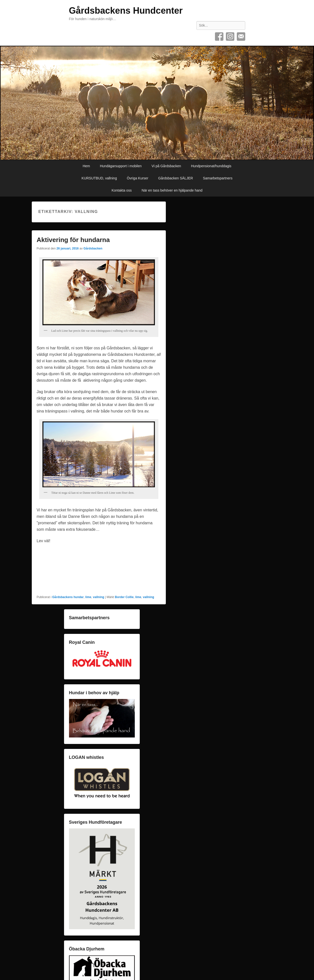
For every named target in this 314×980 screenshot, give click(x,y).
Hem (86, 166)
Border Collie (124, 597)
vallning (98, 597)
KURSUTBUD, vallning (99, 178)
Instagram (230, 37)
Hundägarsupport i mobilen (121, 166)
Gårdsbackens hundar (68, 597)
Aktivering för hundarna (73, 240)
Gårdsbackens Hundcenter (126, 11)
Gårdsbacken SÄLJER (175, 178)
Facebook (219, 37)
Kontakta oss (122, 190)
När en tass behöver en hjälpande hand (172, 190)
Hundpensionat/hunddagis (211, 166)
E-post (241, 37)
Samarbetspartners (218, 178)
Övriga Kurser (138, 178)
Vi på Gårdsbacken (166, 166)
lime (88, 597)
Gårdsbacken (93, 248)
